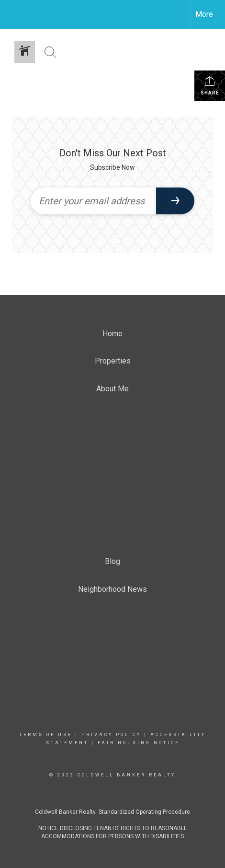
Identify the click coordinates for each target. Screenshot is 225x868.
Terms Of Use (46, 735)
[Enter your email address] (93, 201)
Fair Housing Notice (139, 743)
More (204, 14)
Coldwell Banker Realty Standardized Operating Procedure (112, 812)
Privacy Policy (111, 735)
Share (210, 85)
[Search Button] (50, 52)
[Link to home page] (16, 14)
